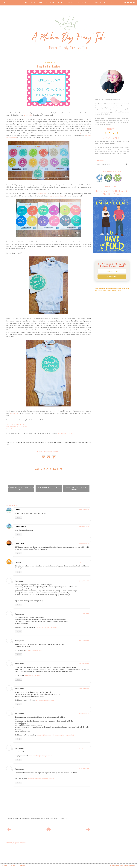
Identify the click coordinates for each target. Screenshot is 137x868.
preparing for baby (49, 451)
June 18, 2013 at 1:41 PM (84, 748)
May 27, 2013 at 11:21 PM (84, 562)
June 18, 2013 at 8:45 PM (84, 769)
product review (56, 451)
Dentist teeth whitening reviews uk (48, 628)
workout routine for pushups (35, 650)
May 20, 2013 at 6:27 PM (84, 509)
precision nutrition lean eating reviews (41, 779)
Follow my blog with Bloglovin (16, 843)
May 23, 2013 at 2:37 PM (84, 543)
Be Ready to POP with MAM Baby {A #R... (21, 488)
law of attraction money (33, 675)
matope (19, 562)
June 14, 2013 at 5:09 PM (84, 688)
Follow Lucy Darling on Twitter (17, 429)
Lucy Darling (28, 115)
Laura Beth (20, 543)
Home (25, 3)
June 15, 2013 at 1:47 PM (84, 713)
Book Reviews (37, 3)
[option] (21, 482)
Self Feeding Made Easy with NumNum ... (49, 488)
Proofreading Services (105, 3)
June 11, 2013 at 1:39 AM (84, 581)
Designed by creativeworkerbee (122, 865)
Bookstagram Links (84, 3)
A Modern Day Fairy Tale (12, 865)
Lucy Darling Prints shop (66, 433)
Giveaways (50, 3)
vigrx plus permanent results (45, 700)
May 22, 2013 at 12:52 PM (84, 526)
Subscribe (112, 277)
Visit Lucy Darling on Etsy (15, 424)
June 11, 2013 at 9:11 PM (84, 614)
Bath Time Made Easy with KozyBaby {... (76, 488)
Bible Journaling (65, 3)
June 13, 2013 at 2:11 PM (84, 663)
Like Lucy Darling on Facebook (17, 427)
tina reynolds (21, 527)
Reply (19, 517)
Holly (18, 510)
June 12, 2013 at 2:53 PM (84, 641)
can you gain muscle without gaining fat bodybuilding (55, 735)
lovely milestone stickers (56, 196)
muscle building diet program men (41, 756)
